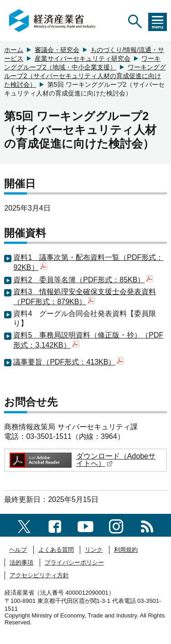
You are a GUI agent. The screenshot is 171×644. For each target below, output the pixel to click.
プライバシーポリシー (74, 562)
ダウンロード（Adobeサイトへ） (116, 460)
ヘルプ (18, 550)
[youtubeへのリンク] (85, 525)
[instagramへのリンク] (116, 525)
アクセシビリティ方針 (39, 575)
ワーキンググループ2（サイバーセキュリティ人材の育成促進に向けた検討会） (85, 76)
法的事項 (21, 562)
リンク (94, 550)
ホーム (14, 50)
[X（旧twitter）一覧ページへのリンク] (24, 525)
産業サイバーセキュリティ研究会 (83, 58)
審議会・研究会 (57, 50)
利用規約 (126, 550)
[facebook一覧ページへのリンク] (55, 525)
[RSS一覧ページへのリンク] (147, 525)
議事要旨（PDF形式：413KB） (69, 362)
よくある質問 (56, 550)
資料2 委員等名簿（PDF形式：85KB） (83, 280)
